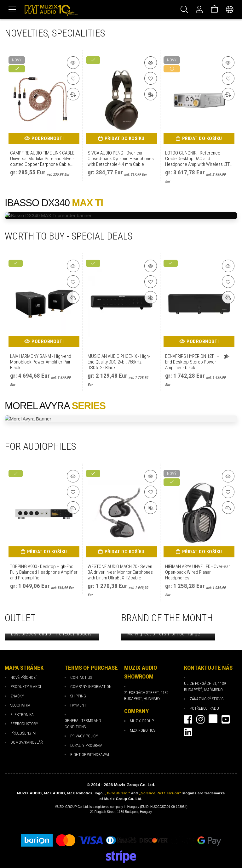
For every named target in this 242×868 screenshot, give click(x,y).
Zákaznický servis (207, 699)
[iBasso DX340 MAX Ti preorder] (121, 216)
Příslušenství (23, 733)
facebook (188, 719)
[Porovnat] (73, 94)
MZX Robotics (143, 730)
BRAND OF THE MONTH (167, 618)
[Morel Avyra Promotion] (121, 419)
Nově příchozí (23, 677)
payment (78, 705)
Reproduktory (24, 724)
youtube (226, 719)
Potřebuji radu (204, 708)
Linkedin (188, 732)
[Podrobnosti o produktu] (73, 63)
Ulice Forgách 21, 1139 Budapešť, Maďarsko (205, 687)
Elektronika (22, 715)
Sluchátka (20, 705)
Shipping (78, 696)
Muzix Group (142, 721)
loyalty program (86, 745)
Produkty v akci (26, 687)
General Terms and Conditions (83, 724)
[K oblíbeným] (73, 78)
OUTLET (20, 618)
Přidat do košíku (125, 138)
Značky (17, 696)
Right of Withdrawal (90, 755)
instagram (200, 719)
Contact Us (81, 677)
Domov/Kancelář (27, 742)
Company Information (91, 687)
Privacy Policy (84, 736)
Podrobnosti (48, 138)
